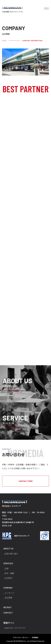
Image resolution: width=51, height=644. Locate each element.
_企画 (6, 568)
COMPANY (8, 588)
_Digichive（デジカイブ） (15, 628)
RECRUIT (8, 607)
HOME (4, 41)
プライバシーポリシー (21, 637)
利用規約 (35, 637)
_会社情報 (8, 598)
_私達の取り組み (11, 554)
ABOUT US (8, 548)
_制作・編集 (9, 573)
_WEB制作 (8, 578)
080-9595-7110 (21, 512)
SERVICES (8, 563)
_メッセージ (9, 593)
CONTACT (8, 613)
